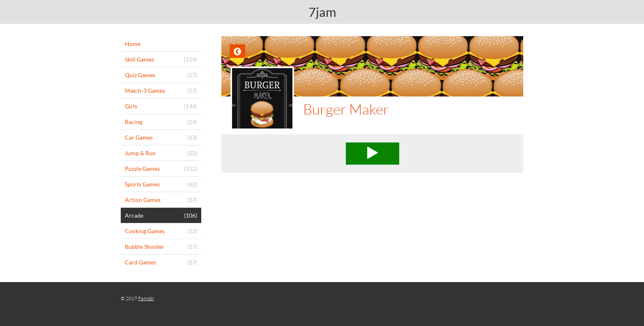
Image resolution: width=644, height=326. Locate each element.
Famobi (146, 298)
